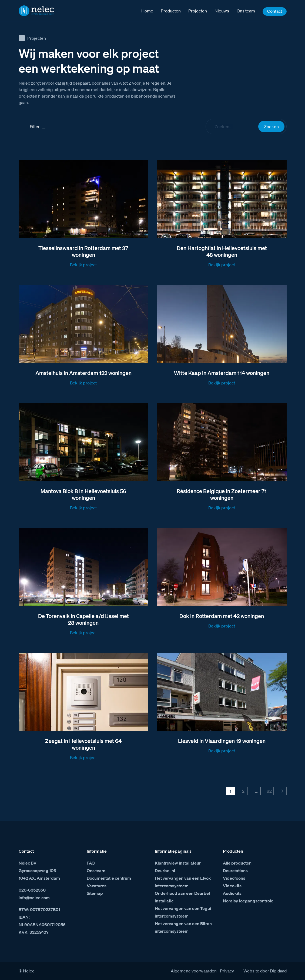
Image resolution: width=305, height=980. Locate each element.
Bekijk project (83, 265)
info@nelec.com (34, 898)
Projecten (37, 38)
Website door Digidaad (265, 971)
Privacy (227, 971)
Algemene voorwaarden (194, 971)
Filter (35, 127)
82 (269, 791)
